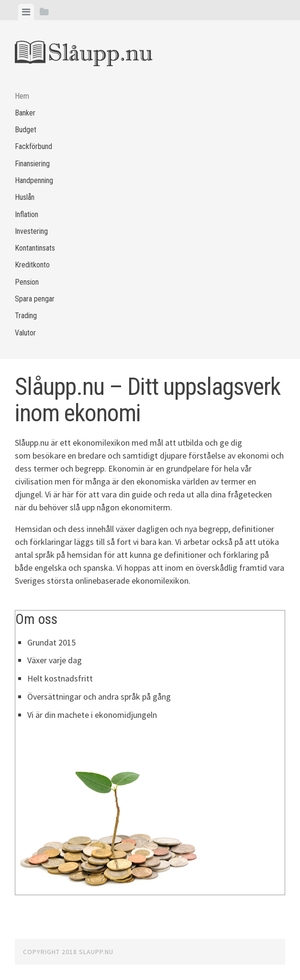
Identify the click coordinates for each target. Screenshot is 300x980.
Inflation (27, 214)
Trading (26, 316)
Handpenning (34, 180)
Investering (31, 231)
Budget (26, 130)
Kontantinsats (35, 248)
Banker (25, 113)
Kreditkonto (32, 265)
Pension (27, 282)
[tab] (26, 12)
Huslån (25, 197)
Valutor (25, 333)
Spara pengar (35, 299)
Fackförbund (33, 146)
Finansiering (32, 164)
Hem (22, 96)
